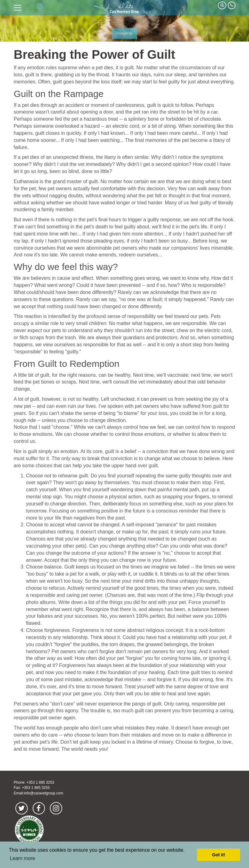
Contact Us (125, 33)
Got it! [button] (219, 855)
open (18, 8)
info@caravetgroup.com (44, 793)
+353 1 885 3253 (40, 782)
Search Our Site (222, 5)
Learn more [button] (22, 858)
